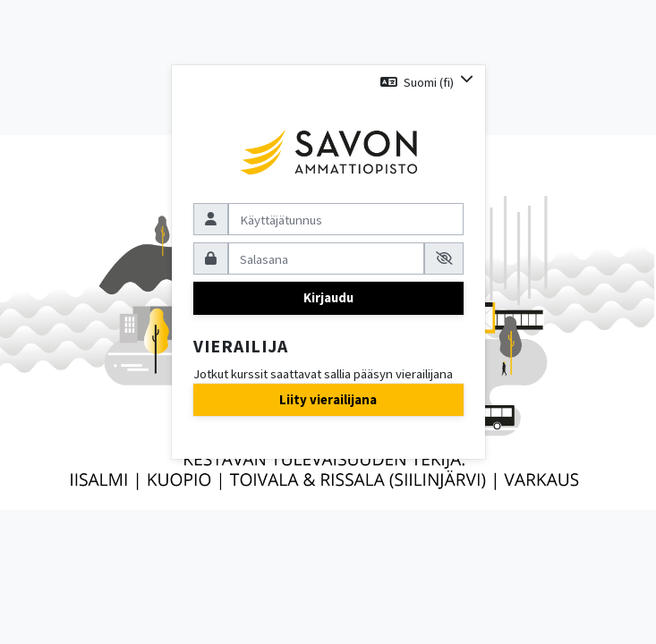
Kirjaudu (328, 297)
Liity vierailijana (328, 399)
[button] (426, 82)
